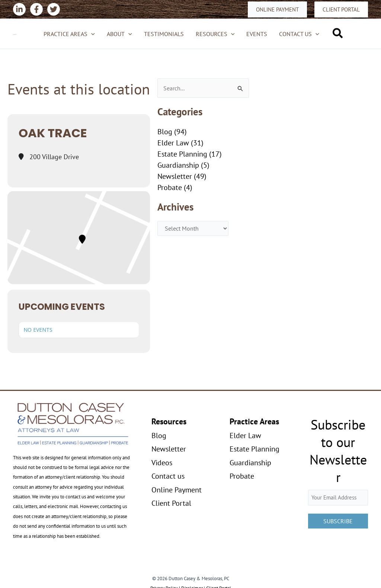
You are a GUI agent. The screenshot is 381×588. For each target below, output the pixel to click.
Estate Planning (182, 154)
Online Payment (177, 490)
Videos (162, 463)
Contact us (299, 34)
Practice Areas (69, 34)
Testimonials (164, 34)
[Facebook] (36, 9)
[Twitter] (54, 9)
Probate (170, 187)
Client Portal (171, 503)
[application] (91, 34)
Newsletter (175, 176)
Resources (215, 34)
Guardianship (178, 165)
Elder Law (173, 143)
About (119, 34)
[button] (277, 9)
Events (257, 34)
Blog (165, 132)
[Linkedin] (19, 9)
